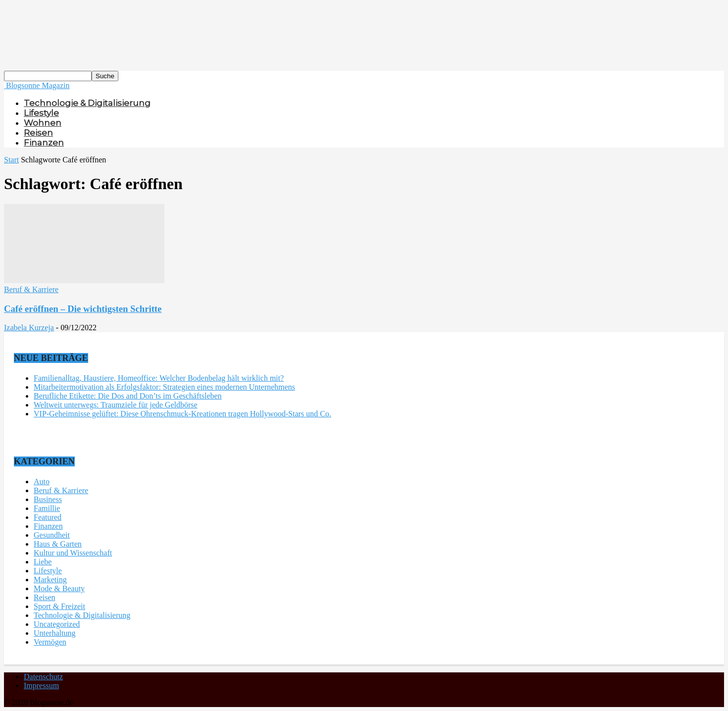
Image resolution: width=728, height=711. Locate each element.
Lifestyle (41, 113)
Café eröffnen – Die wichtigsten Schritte (83, 309)
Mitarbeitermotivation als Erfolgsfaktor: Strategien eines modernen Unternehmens (164, 387)
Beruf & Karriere (31, 289)
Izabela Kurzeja (29, 328)
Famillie (47, 508)
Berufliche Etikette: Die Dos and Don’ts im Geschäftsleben (128, 396)
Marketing (50, 580)
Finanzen (44, 143)
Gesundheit (52, 535)
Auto (42, 482)
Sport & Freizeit (59, 606)
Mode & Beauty (59, 588)
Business (48, 499)
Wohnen (43, 123)
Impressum (41, 686)
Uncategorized (57, 624)
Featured (48, 517)
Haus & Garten (58, 544)
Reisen (38, 133)
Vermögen (50, 642)
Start (11, 160)
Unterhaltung (54, 633)
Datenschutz (43, 677)
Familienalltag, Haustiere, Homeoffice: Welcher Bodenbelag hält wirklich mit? (159, 378)
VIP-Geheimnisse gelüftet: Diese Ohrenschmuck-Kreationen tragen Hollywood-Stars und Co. (182, 414)
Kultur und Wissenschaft (73, 553)
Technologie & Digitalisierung (87, 103)
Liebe (43, 562)
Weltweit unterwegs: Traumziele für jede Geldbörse (116, 405)
